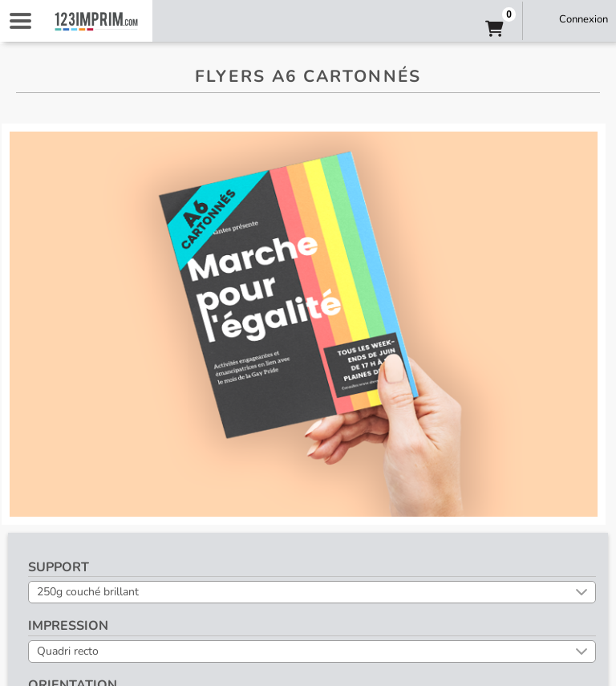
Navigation (20, 21)
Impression (68, 626)
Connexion (584, 19)
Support (59, 567)
